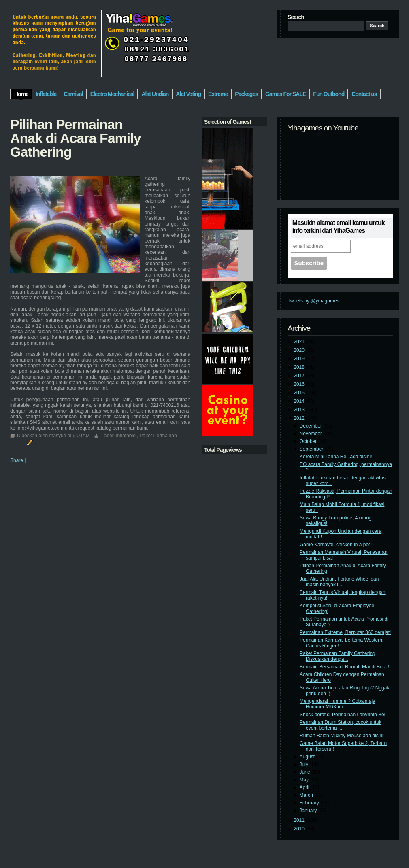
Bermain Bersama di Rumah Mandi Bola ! (344, 667)
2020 (300, 350)
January (309, 811)
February (310, 803)
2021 (300, 342)
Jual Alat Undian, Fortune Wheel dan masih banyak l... (339, 582)
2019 (300, 359)
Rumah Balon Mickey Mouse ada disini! (342, 736)
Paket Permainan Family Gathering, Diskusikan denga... (338, 656)
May (305, 780)
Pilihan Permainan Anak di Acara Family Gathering (76, 138)
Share (17, 460)
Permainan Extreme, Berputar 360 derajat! (345, 632)
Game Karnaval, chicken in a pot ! (336, 545)
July (305, 764)
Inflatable (126, 436)
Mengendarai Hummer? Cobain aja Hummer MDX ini (338, 704)
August (308, 757)
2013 (300, 410)
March (307, 795)
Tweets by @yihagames (313, 301)
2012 (300, 418)
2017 (300, 376)
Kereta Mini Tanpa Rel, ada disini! (336, 457)
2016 (300, 384)
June (306, 772)
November (312, 434)
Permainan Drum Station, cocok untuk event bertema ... (341, 725)
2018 (300, 367)
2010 (300, 829)
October (309, 441)
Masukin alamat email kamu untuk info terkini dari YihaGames (339, 227)
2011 (300, 820)
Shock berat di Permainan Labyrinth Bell (343, 715)
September (312, 449)
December (312, 426)
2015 (300, 393)
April (305, 787)
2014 (300, 401)
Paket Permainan (158, 436)
